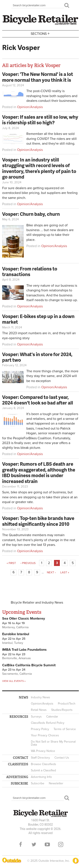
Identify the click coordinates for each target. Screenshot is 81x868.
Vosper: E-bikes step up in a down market (38, 319)
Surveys (36, 717)
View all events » (14, 681)
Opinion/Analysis (30, 107)
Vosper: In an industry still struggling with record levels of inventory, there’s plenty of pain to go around (39, 168)
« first (11, 563)
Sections (41, 33)
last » (65, 572)
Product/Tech (67, 704)
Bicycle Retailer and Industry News (37, 603)
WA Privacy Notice (43, 751)
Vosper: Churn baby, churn (31, 214)
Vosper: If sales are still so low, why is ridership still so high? (40, 120)
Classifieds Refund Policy (48, 723)
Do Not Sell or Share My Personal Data (53, 743)
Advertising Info (41, 777)
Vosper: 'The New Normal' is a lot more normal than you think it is (38, 77)
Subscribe (38, 783)
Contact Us (62, 758)
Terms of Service (65, 729)
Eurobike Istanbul (16, 634)
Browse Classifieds (44, 764)
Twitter (34, 844)
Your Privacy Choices (45, 735)
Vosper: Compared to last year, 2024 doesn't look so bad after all (38, 400)
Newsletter (56, 783)
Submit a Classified (43, 770)
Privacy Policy (40, 729)
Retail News (39, 710)
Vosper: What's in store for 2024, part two (37, 357)
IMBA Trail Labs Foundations (24, 650)
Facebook (21, 844)
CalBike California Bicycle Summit (29, 665)
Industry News (40, 697)
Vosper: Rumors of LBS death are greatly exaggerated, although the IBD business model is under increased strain (39, 472)
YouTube (47, 844)
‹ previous (28, 563)
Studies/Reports (62, 710)
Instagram (61, 844)
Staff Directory (40, 758)
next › (51, 572)
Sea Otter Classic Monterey (24, 619)
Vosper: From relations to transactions (30, 271)
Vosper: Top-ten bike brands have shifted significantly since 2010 (38, 521)
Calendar (52, 717)
